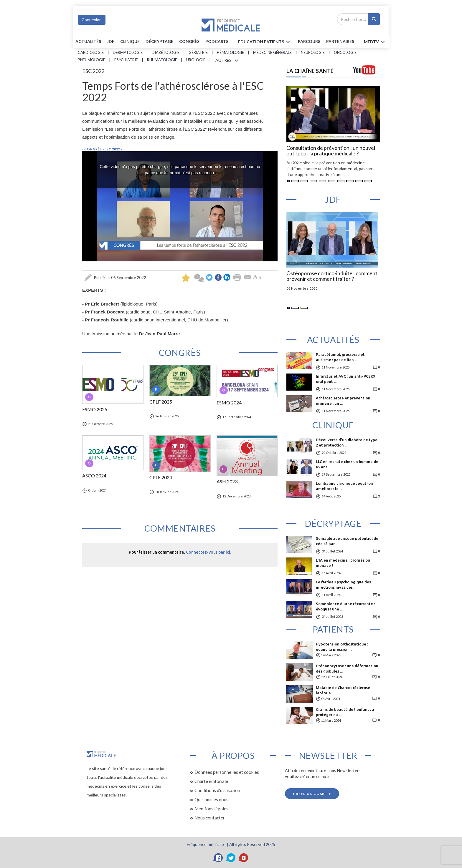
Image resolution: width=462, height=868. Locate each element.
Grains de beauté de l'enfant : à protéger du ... (345, 712)
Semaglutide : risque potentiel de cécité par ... (347, 541)
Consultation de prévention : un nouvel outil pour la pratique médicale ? (331, 151)
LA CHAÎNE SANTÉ (310, 71)
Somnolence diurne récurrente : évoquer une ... (345, 606)
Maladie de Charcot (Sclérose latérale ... (343, 690)
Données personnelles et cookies (227, 772)
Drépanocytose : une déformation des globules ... (347, 668)
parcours (309, 41)
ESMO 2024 (229, 403)
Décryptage (159, 41)
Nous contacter (210, 818)
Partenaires (340, 41)
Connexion (92, 20)
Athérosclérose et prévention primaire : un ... (343, 401)
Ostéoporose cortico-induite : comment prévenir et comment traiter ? (332, 276)
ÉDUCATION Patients (265, 42)
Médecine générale (272, 52)
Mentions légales (211, 809)
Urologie (196, 60)
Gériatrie (198, 52)
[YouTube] (244, 858)
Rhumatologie (162, 60)
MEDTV (375, 42)
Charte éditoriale (211, 781)
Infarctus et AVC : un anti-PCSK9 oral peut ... (345, 379)
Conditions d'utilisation (217, 790)
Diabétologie (166, 52)
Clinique (130, 41)
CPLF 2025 (161, 402)
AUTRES (228, 61)
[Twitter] (231, 858)
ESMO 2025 (95, 409)
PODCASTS (217, 41)
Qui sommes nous (211, 799)
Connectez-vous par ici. (208, 552)
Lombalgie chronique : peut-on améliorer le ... (344, 486)
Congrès (189, 41)
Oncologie (345, 52)
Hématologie (230, 52)
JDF (111, 41)
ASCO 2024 (94, 476)
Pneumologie (91, 60)
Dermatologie (128, 52)
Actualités (88, 41)
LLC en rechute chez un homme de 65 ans (347, 464)
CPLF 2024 (161, 477)
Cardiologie (91, 52)
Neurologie (313, 52)
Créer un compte (312, 794)
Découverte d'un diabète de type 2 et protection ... (347, 442)
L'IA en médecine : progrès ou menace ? (343, 563)
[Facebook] (218, 858)
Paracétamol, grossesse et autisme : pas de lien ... (340, 357)
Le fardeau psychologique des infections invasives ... (343, 585)
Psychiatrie (126, 60)
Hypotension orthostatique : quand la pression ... (342, 647)
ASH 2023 (227, 482)
